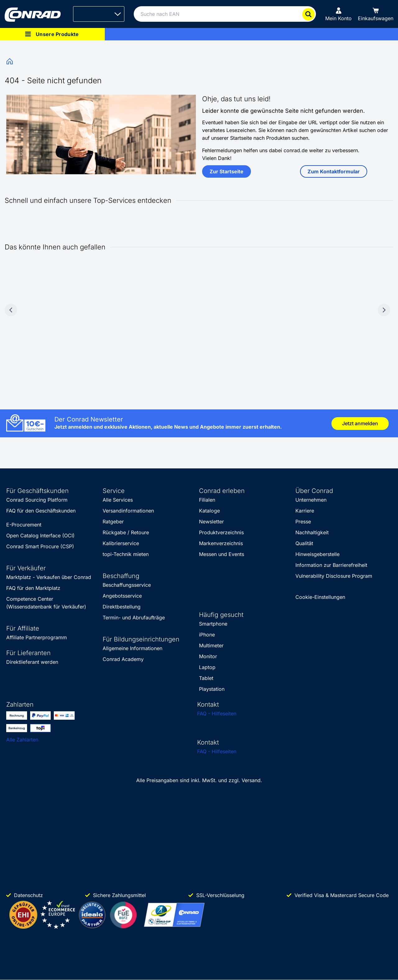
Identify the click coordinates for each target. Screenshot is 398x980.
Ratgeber (113, 522)
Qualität (304, 543)
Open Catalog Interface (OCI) (40, 536)
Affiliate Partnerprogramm (37, 637)
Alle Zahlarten (22, 740)
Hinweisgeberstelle (317, 554)
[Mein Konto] (338, 14)
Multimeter (211, 645)
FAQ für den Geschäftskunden (41, 511)
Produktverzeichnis (221, 532)
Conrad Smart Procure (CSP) (40, 546)
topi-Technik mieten (126, 554)
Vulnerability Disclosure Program (334, 576)
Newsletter (211, 522)
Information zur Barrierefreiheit (331, 565)
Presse (303, 522)
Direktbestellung (122, 607)
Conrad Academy (123, 659)
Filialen (207, 500)
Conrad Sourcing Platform (37, 500)
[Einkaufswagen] (376, 14)
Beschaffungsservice (127, 585)
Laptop (207, 667)
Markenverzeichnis (221, 543)
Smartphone (213, 624)
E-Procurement (24, 525)
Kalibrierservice (121, 543)
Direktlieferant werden (32, 662)
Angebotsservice (122, 596)
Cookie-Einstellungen (320, 597)
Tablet (206, 678)
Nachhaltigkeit (312, 532)
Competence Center (30, 599)
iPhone (207, 635)
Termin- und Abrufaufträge (134, 618)
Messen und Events (222, 554)
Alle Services (118, 500)
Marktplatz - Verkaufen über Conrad (49, 577)
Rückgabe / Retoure (126, 532)
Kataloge (209, 511)
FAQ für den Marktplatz (33, 588)
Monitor (208, 656)
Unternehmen (311, 500)
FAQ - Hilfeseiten (217, 713)
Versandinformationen (128, 511)
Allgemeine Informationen (132, 648)
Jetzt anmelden (360, 423)
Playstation (212, 689)
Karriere (305, 511)
